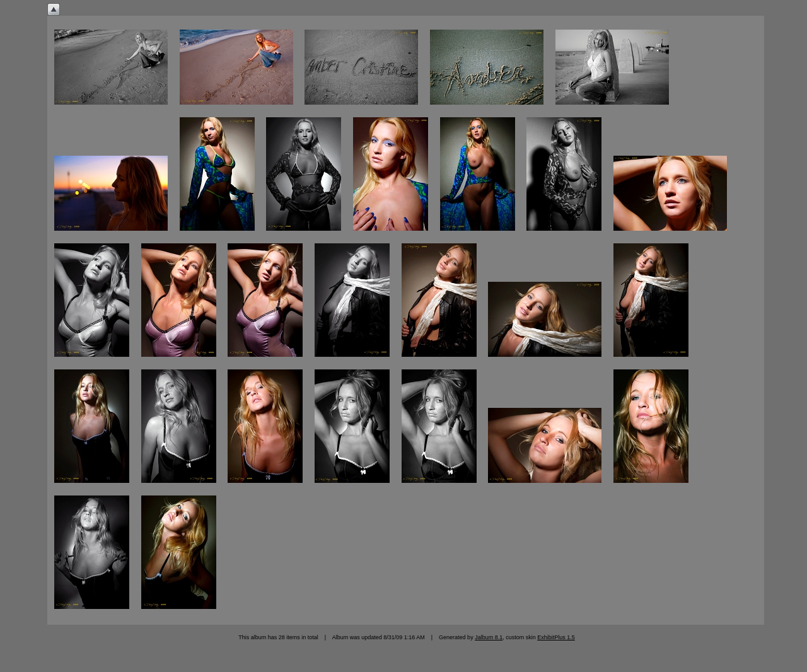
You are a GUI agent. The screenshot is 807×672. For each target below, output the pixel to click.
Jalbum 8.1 (489, 637)
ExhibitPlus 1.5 (556, 637)
